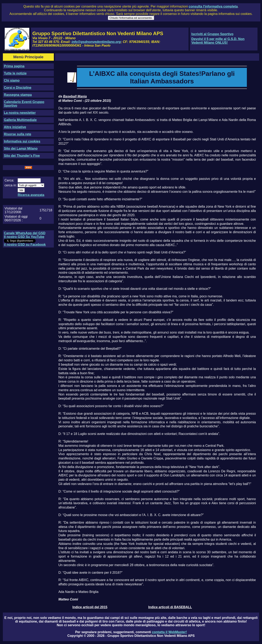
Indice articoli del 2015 (90, 607)
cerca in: (11, 185)
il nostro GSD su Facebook (25, 245)
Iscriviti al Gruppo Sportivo (212, 34)
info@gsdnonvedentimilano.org (96, 42)
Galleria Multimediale (20, 120)
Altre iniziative (15, 127)
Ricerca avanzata (31, 195)
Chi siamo (12, 80)
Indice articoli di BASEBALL (170, 607)
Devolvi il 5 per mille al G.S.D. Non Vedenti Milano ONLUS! (218, 41)
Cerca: (9, 180)
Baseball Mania (75, 96)
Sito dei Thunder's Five (22, 156)
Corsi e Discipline (18, 88)
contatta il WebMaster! (169, 632)
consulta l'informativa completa (213, 6)
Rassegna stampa (18, 95)
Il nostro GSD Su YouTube (24, 237)
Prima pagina (14, 66)
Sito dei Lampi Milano (21, 148)
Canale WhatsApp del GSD (25, 233)
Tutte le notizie (15, 73)
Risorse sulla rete (18, 134)
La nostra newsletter (20, 113)
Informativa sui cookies (22, 141)
